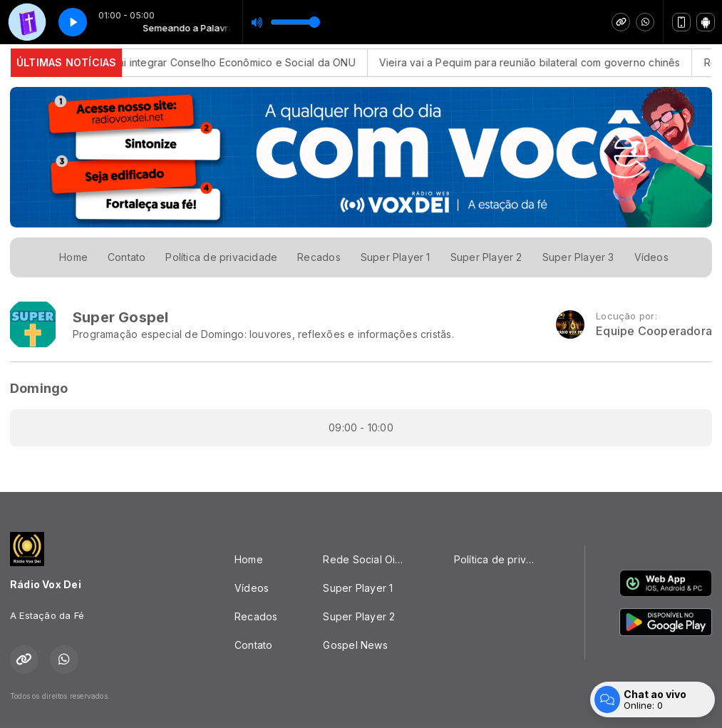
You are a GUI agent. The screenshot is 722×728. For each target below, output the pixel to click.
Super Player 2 (486, 257)
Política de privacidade (221, 257)
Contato (127, 257)
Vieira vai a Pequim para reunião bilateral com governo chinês (539, 62)
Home (73, 257)
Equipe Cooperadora (654, 331)
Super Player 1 (396, 257)
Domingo (39, 388)
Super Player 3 (578, 257)
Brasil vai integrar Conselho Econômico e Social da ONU (228, 62)
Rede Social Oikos (368, 559)
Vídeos (651, 257)
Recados (319, 257)
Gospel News (355, 645)
